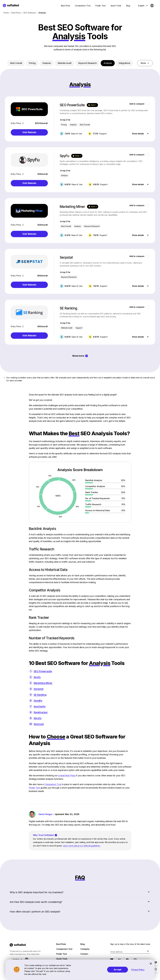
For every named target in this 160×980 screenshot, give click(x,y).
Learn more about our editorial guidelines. (82, 846)
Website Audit (65, 63)
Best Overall (16, 63)
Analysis (108, 63)
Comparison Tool (53, 784)
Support (79, 328)
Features (47, 63)
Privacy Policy (138, 970)
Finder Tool (34, 788)
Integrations (124, 63)
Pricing (32, 63)
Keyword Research (88, 63)
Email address (116, 952)
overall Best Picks (67, 776)
